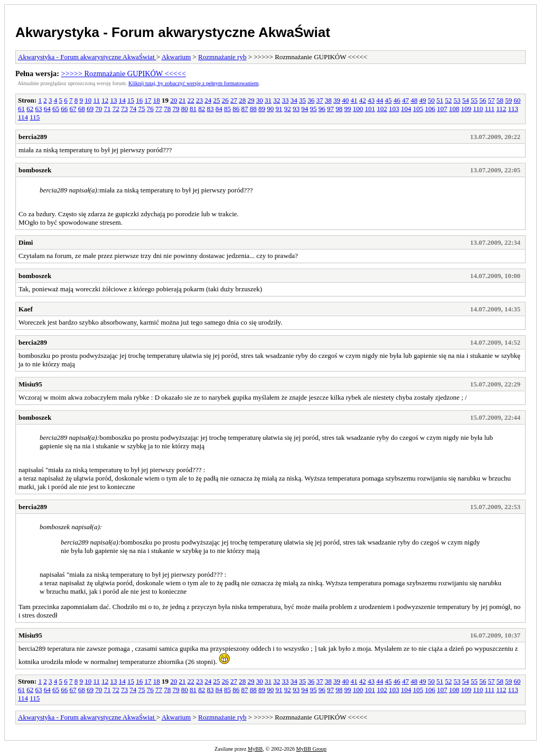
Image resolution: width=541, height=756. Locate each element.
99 (348, 109)
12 (105, 100)
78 (167, 109)
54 (466, 100)
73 (124, 109)
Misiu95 (30, 384)
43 (371, 100)
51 (440, 100)
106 (430, 109)
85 (227, 109)
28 (242, 100)
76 (150, 109)
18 (157, 100)
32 (277, 100)
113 (513, 109)
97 (330, 109)
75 (142, 109)
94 (305, 109)
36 (311, 100)
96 (322, 109)
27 (234, 100)
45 (388, 100)
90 (270, 109)
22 (191, 100)
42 (363, 100)
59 (509, 100)
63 (39, 109)
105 (418, 109)
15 (131, 100)
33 (285, 100)
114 (23, 117)
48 (414, 100)
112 (501, 109)
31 (268, 100)
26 (225, 100)
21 (182, 100)
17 (148, 100)
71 (108, 109)
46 (397, 100)
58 (500, 100)
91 (279, 109)
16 (139, 100)
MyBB (255, 749)
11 (96, 100)
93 (296, 109)
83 (211, 109)
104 (406, 109)
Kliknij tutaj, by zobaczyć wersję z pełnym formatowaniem (193, 83)
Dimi (26, 242)
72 (116, 109)
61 (21, 109)
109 (467, 109)
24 (208, 100)
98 (339, 109)
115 (35, 117)
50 (431, 100)
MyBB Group (311, 749)
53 (457, 100)
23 (199, 100)
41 (354, 100)
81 (193, 109)
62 (30, 109)
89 (262, 109)
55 (474, 100)
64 (47, 109)
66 (64, 109)
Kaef (26, 309)
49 (422, 100)
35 (302, 100)
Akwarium (176, 57)
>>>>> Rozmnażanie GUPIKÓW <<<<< (124, 73)
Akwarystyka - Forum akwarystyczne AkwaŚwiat (173, 32)
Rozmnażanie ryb (222, 57)
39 (337, 100)
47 (405, 100)
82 (202, 109)
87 (245, 109)
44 (380, 100)
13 (113, 100)
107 (442, 109)
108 (454, 109)
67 (73, 109)
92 (288, 109)
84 (219, 109)
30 (260, 100)
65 (56, 109)
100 (358, 109)
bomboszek (35, 170)
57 (491, 100)
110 (478, 109)
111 (490, 109)
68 (82, 109)
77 (159, 109)
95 (314, 109)
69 (90, 109)
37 (319, 100)
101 (370, 109)
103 (394, 109)
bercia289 (33, 137)
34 (294, 100)
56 (483, 100)
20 (174, 100)
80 (185, 109)
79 (176, 109)
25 (216, 100)
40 (345, 100)
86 (236, 109)
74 (133, 109)
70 (99, 109)
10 (88, 100)
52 (448, 100)
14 (122, 100)
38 (328, 100)
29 (251, 100)
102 (382, 109)
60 (517, 100)
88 (253, 109)
